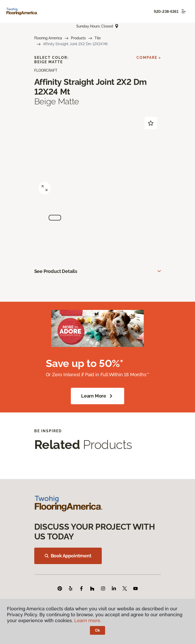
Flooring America (48, 38)
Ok (97, 630)
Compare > (149, 58)
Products (78, 38)
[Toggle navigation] (184, 11)
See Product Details (56, 271)
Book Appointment (68, 556)
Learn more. (88, 620)
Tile (97, 38)
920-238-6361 (166, 12)
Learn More (97, 396)
